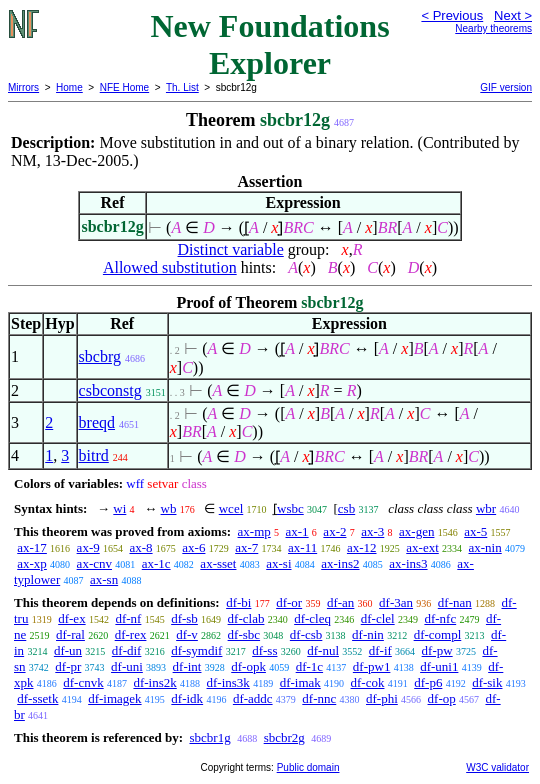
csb (346, 508)
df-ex (71, 618)
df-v (187, 634)
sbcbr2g (284, 737)
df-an (340, 602)
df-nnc (319, 698)
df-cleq (312, 618)
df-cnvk (83, 682)
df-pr (68, 666)
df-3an (396, 602)
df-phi (382, 698)
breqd (97, 422)
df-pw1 (372, 666)
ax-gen (416, 531)
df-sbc (244, 634)
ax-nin (485, 547)
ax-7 (246, 547)
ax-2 (334, 531)
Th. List (182, 87)
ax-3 (372, 531)
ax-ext (422, 547)
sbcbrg (100, 356)
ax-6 (193, 547)
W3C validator (497, 767)
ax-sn (104, 579)
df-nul (323, 650)
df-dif (127, 650)
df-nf (128, 618)
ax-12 (362, 547)
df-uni (127, 666)
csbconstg (110, 390)
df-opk (248, 666)
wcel (231, 508)
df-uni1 (439, 666)
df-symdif (196, 650)
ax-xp (32, 563)
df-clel (378, 618)
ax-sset (218, 563)
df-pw (437, 650)
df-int (187, 666)
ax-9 (88, 547)
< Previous (452, 15)
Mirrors (23, 87)
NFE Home (124, 87)
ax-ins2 (340, 563)
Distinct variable (231, 249)
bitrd (94, 455)
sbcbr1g (209, 737)
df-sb (184, 618)
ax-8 (140, 547)
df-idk (187, 698)
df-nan (455, 602)
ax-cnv (94, 563)
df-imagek (114, 698)
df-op (442, 698)
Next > (513, 15)
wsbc (290, 508)
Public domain (308, 767)
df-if (380, 650)
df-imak (300, 682)
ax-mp (254, 531)
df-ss (264, 650)
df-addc (253, 698)
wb (169, 508)
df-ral (70, 634)
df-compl (438, 634)
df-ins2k (154, 682)
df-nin (368, 634)
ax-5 (475, 531)
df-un (68, 650)
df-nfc (440, 618)
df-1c (309, 666)
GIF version (506, 87)
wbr (486, 508)
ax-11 (302, 547)
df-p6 (428, 682)
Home (69, 87)
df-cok (368, 682)
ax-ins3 (408, 563)
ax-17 (32, 547)
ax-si (278, 563)
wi (119, 508)
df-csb (306, 634)
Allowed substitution (170, 267)
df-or (289, 602)
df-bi (238, 602)
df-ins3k (228, 682)
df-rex (131, 634)
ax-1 (297, 531)
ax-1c (156, 563)
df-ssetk (37, 698)
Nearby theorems (493, 28)
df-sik (487, 682)
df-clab (246, 618)
